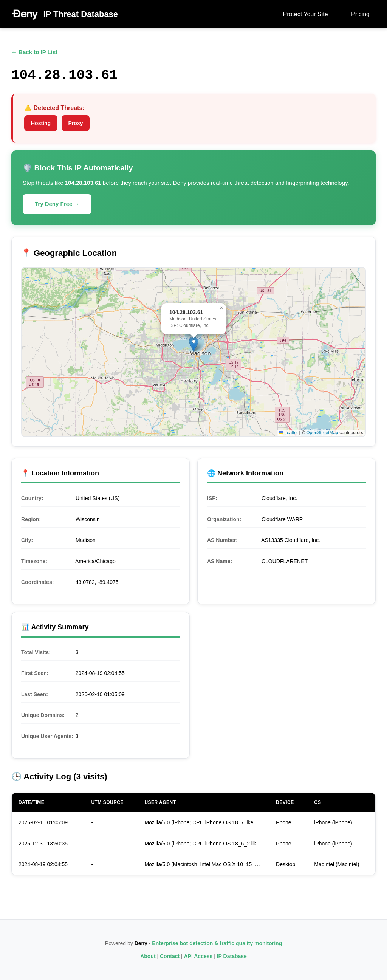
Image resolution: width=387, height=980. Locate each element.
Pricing (360, 14)
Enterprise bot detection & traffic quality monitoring (217, 943)
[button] (194, 344)
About (148, 956)
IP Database (232, 956)
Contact (170, 956)
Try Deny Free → (57, 204)
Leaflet (288, 433)
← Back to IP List (34, 52)
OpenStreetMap (322, 433)
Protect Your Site (305, 14)
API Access (198, 956)
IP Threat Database (80, 14)
